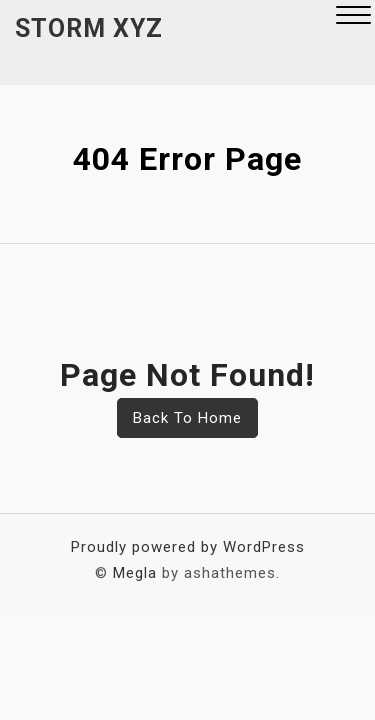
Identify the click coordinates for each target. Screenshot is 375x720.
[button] (353, 17)
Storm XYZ (89, 28)
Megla (135, 573)
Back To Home (187, 418)
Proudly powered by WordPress (188, 547)
